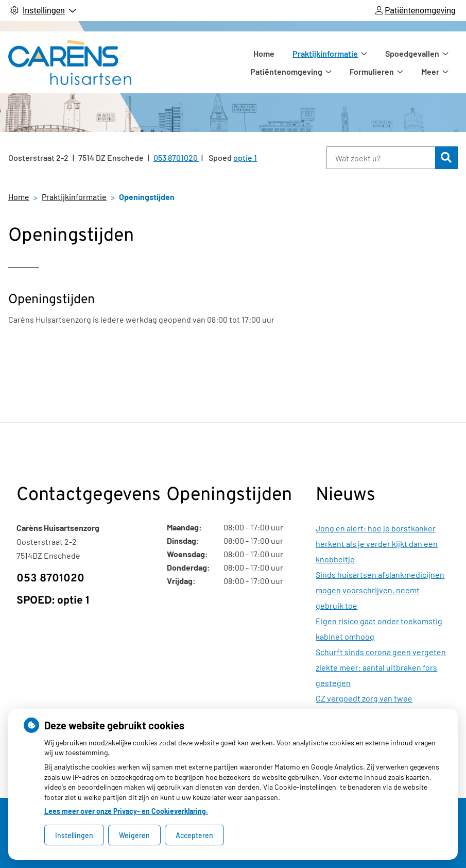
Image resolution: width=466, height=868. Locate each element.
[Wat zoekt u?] (381, 158)
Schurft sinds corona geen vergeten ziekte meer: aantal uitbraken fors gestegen (381, 667)
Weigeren (134, 835)
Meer (430, 62)
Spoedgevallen (367, 62)
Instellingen (74, 835)
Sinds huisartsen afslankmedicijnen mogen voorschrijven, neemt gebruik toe (380, 590)
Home (219, 62)
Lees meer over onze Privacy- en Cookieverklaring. (126, 811)
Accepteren (194, 835)
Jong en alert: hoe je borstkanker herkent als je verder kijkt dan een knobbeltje (377, 544)
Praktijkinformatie (280, 62)
